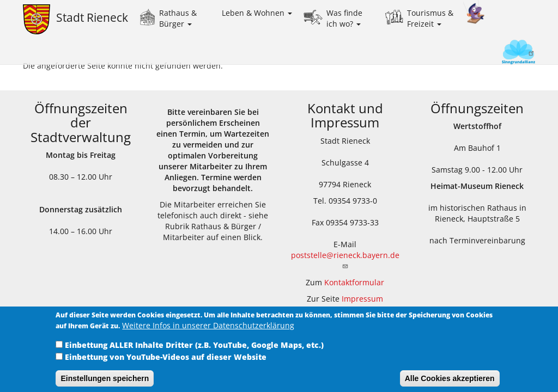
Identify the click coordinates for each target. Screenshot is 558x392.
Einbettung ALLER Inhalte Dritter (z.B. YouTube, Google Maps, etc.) (194, 351)
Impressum (362, 299)
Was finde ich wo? (344, 18)
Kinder (474, 12)
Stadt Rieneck (92, 17)
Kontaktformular (354, 282)
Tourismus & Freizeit (430, 18)
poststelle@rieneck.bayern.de (345, 259)
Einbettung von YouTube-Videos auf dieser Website (166, 363)
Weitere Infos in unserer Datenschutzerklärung (208, 331)
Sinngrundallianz (500, 53)
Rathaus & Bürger (178, 18)
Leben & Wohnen (257, 13)
